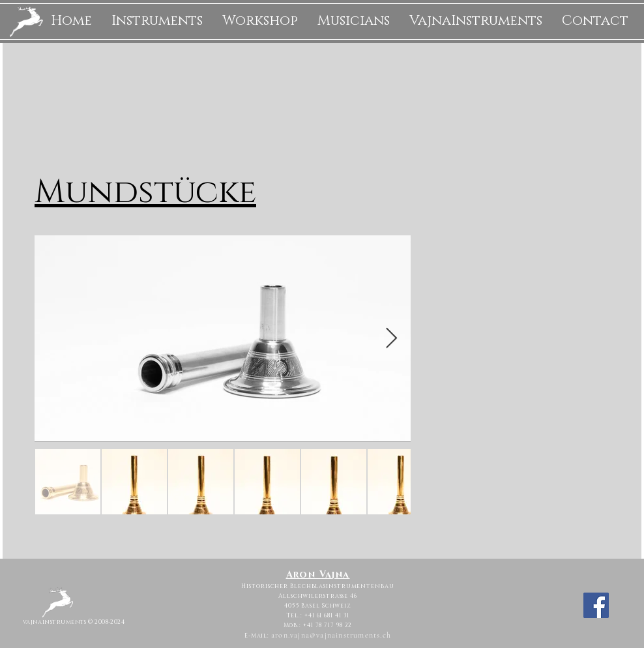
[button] (157, 21)
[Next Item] (391, 339)
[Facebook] (596, 605)
